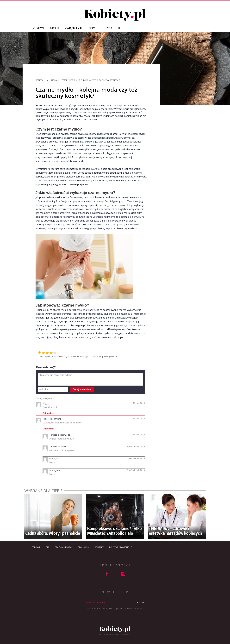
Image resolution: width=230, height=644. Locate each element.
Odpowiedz (49, 413)
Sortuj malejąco (44, 398)
